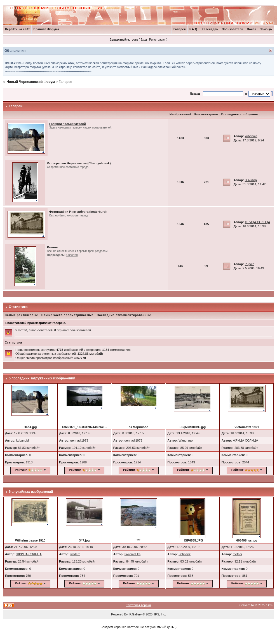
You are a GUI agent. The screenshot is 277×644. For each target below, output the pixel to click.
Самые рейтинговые (21, 315)
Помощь (266, 29)
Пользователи (233, 29)
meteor (238, 554)
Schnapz (185, 554)
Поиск (251, 29)
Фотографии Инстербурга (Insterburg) (78, 212)
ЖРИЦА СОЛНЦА (258, 222)
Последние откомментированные (124, 315)
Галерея (180, 29)
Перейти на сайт (17, 29)
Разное (52, 247)
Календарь (210, 29)
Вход (144, 40)
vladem (75, 554)
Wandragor (186, 440)
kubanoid (251, 136)
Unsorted (72, 255)
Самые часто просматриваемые (68, 315)
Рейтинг (21, 470)
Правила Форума (46, 29)
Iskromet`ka (132, 554)
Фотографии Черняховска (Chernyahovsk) (79, 163)
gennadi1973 (79, 440)
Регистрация (157, 40)
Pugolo (250, 264)
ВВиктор (251, 180)
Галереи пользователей (68, 124)
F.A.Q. (194, 29)
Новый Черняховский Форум (31, 82)
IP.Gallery (135, 614)
